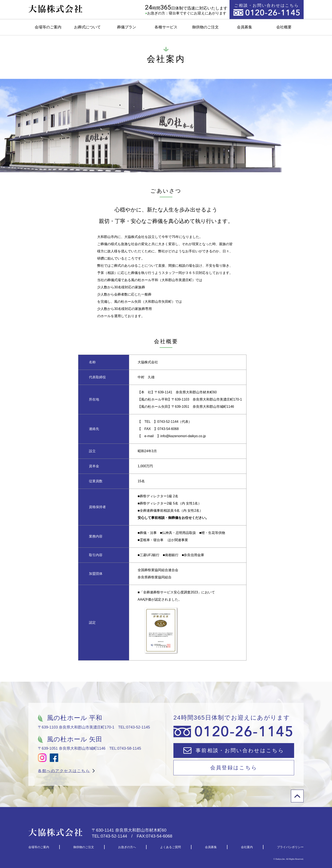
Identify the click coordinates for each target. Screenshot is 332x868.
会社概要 (284, 27)
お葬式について (87, 27)
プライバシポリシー (290, 847)
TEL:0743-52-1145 (134, 727)
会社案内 (247, 847)
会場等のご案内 (48, 27)
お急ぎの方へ (127, 847)
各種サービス (166, 27)
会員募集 (245, 27)
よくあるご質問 (170, 847)
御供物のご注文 (205, 27)
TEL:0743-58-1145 (125, 748)
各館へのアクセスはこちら (64, 771)
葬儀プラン (127, 27)
